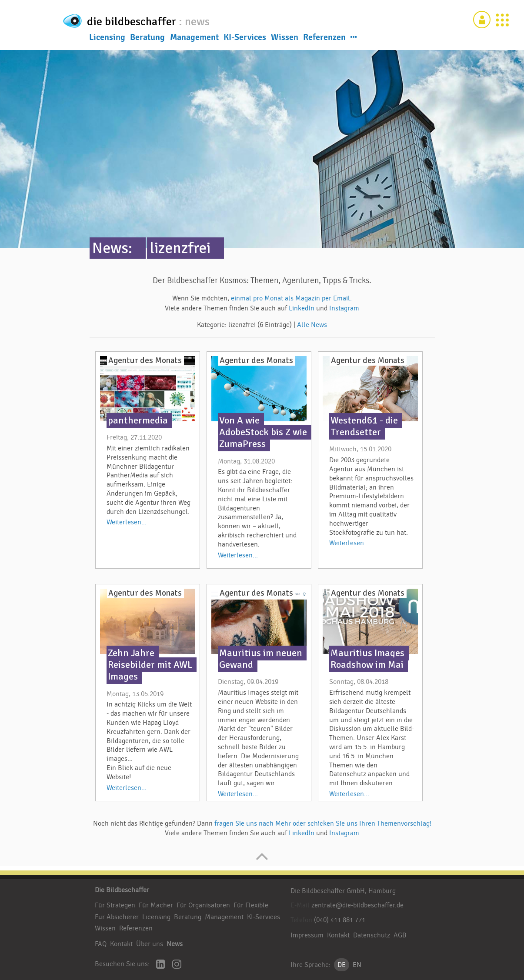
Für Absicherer (117, 917)
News (175, 944)
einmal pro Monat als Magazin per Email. (291, 298)
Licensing (107, 39)
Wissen (285, 39)
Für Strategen (115, 905)
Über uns (150, 944)
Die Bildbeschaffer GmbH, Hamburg (343, 891)
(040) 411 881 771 (340, 920)
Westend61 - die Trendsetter (364, 426)
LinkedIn (302, 308)
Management (194, 39)
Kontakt (121, 944)
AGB (400, 935)
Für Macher (156, 905)
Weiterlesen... (127, 522)
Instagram (344, 308)
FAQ (101, 944)
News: (112, 248)
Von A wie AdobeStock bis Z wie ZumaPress (263, 432)
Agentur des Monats (145, 360)
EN (357, 965)
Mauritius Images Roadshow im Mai (367, 659)
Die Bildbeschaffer (122, 890)
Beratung (147, 39)
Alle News (312, 325)
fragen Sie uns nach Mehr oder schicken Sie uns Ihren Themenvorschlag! (323, 823)
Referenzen (324, 39)
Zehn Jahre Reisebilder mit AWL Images (150, 665)
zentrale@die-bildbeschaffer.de (357, 905)
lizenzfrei (180, 248)
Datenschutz (372, 935)
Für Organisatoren (203, 905)
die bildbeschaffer (161, 20)
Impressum (307, 935)
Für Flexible (251, 905)
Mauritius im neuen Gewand (261, 659)
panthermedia (138, 420)
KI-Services (245, 39)
